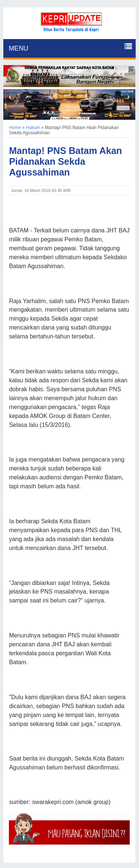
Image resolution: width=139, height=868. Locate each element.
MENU (18, 48)
